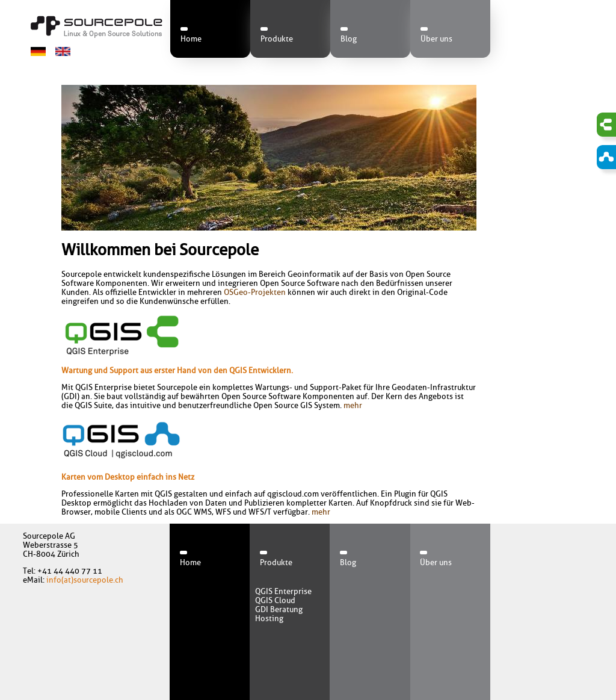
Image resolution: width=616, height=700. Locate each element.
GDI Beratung (279, 609)
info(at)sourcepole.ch (85, 580)
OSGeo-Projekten (255, 292)
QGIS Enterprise (283, 591)
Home (191, 39)
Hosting (269, 618)
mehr (353, 405)
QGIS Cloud (275, 600)
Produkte (277, 39)
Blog (349, 39)
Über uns (436, 39)
